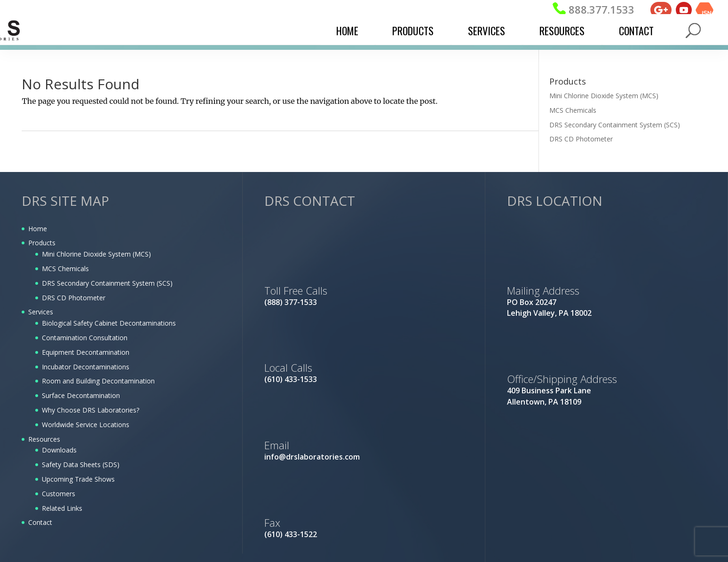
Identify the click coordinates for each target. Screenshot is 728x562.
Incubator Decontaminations (86, 367)
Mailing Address (543, 290)
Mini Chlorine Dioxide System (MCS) (604, 96)
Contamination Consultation (85, 338)
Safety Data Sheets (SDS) (81, 464)
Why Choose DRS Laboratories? (91, 410)
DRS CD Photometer (581, 139)
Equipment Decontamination (86, 352)
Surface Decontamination (81, 395)
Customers (59, 494)
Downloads (59, 450)
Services (487, 31)
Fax (272, 523)
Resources (562, 31)
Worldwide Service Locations (86, 425)
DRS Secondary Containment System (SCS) (615, 125)
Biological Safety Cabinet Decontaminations (109, 323)
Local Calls (288, 367)
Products (413, 31)
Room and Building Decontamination (98, 381)
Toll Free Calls (296, 290)
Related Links (62, 508)
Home (347, 31)
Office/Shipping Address (562, 379)
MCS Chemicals (573, 110)
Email (277, 445)
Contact (636, 31)
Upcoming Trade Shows (78, 479)
